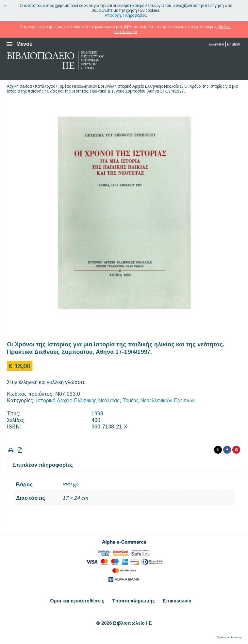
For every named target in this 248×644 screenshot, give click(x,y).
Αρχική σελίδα (19, 86)
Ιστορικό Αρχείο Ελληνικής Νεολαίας (149, 86)
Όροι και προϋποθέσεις (77, 601)
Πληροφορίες (134, 15)
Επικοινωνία (177, 601)
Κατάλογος (45, 86)
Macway (236, 637)
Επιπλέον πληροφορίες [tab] (43, 465)
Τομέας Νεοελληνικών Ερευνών (86, 86)
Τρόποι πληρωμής (133, 601)
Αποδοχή (113, 15)
